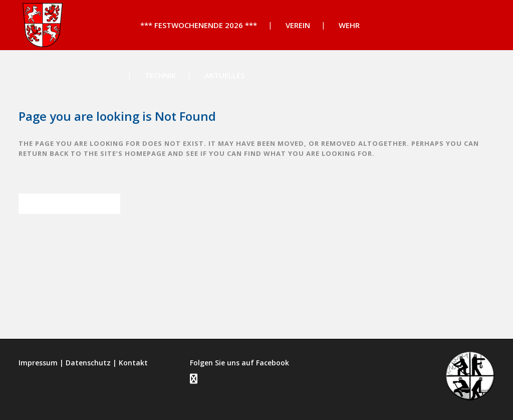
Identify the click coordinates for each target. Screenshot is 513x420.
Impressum (38, 363)
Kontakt (133, 363)
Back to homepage (69, 204)
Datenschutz (88, 363)
